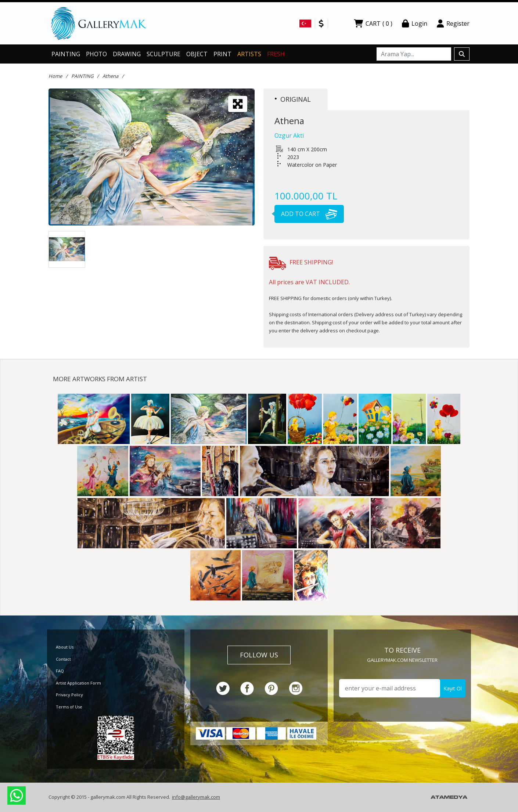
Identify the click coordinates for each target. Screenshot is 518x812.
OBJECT (197, 54)
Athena (110, 76)
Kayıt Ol (453, 688)
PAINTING (66, 54)
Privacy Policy (69, 695)
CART (373, 24)
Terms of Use (69, 707)
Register (453, 24)
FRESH (276, 54)
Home (55, 76)
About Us (65, 647)
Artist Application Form (78, 683)
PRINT (222, 54)
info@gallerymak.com (196, 797)
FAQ (60, 671)
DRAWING (127, 54)
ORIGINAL (293, 99)
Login (415, 24)
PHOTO (96, 54)
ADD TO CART (306, 214)
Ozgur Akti (289, 136)
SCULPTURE (163, 54)
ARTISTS (249, 54)
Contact (63, 659)
